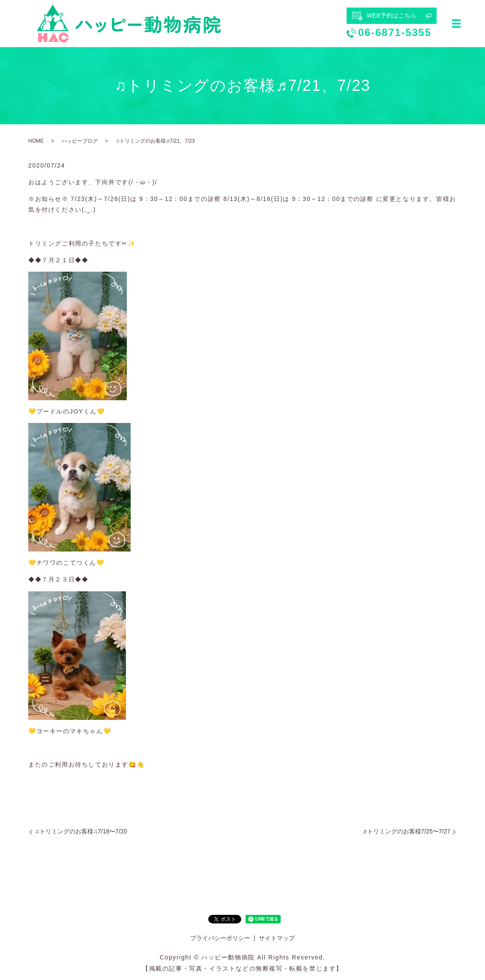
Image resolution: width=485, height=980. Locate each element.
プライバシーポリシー (220, 938)
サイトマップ (277, 938)
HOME (36, 141)
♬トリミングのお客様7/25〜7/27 (406, 831)
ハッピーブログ (80, 141)
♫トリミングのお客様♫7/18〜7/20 (81, 831)
